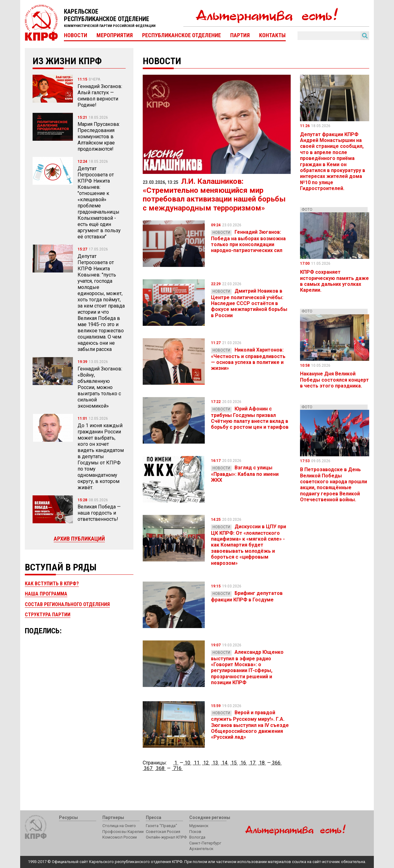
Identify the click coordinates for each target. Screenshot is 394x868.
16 (243, 763)
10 (187, 763)
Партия (240, 35)
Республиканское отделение (181, 35)
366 (276, 763)
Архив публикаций (79, 539)
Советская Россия (163, 832)
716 (177, 768)
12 (206, 763)
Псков (195, 832)
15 (234, 763)
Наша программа (46, 594)
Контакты (272, 35)
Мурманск (199, 826)
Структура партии (48, 615)
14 (225, 763)
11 (197, 763)
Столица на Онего (119, 826)
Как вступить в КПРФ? (52, 584)
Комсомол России (120, 837)
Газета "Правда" (161, 826)
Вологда (197, 837)
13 (215, 763)
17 (253, 763)
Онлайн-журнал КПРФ (166, 837)
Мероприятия (115, 35)
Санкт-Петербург (205, 843)
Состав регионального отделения (67, 604)
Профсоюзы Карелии (123, 832)
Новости (76, 35)
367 (148, 768)
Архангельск (201, 849)
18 (262, 763)
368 (160, 768)
